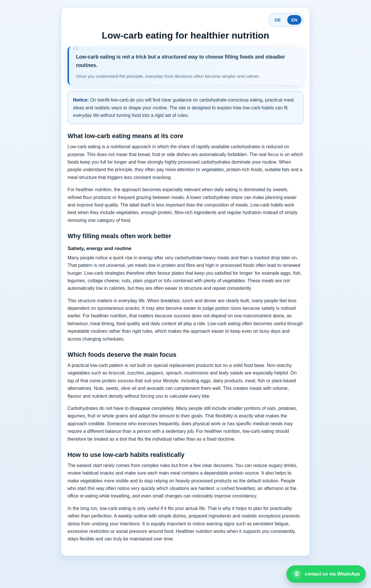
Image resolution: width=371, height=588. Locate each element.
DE (278, 20)
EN (294, 20)
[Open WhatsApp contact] (326, 574)
